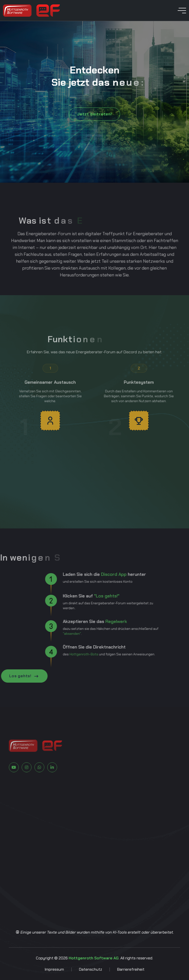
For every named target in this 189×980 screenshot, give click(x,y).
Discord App (98, 574)
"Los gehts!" (91, 596)
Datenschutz (91, 969)
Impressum (54, 969)
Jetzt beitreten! (94, 114)
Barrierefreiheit (131, 969)
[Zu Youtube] (14, 783)
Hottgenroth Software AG (94, 958)
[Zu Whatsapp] (39, 783)
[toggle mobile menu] (182, 11)
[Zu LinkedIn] (52, 783)
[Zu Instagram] (27, 783)
